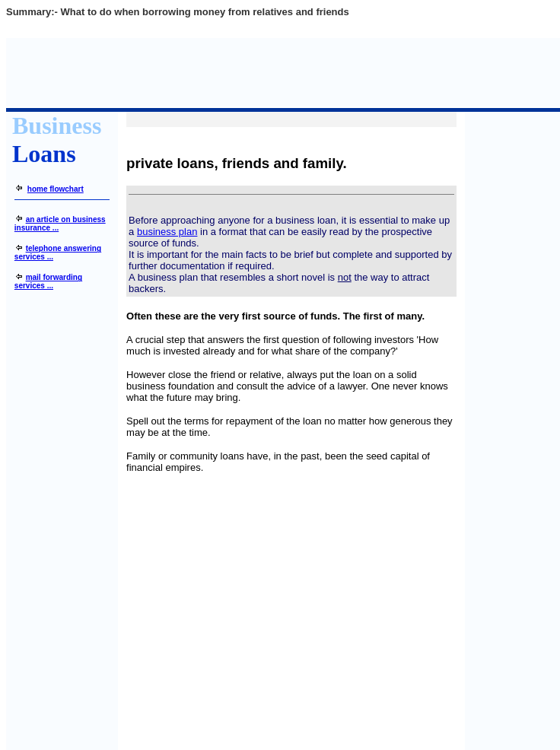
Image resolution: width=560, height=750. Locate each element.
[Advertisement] (291, 605)
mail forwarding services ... (48, 281)
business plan (167, 232)
